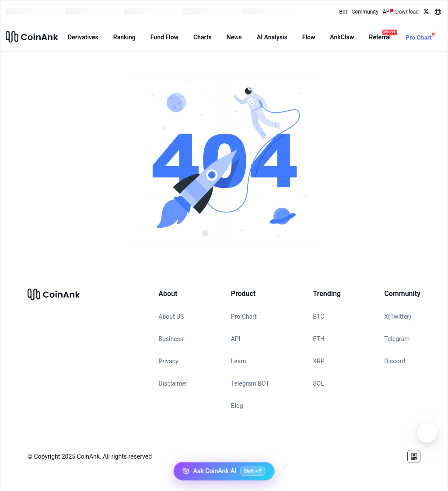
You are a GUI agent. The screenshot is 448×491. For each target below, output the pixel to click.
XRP (318, 361)
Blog (237, 406)
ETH (318, 339)
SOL (318, 383)
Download (407, 12)
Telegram (397, 339)
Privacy (168, 361)
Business (171, 339)
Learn (239, 361)
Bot (343, 12)
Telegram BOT (250, 383)
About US (171, 317)
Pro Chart (244, 317)
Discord (395, 361)
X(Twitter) (398, 317)
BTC (318, 317)
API (236, 339)
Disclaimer (173, 383)
